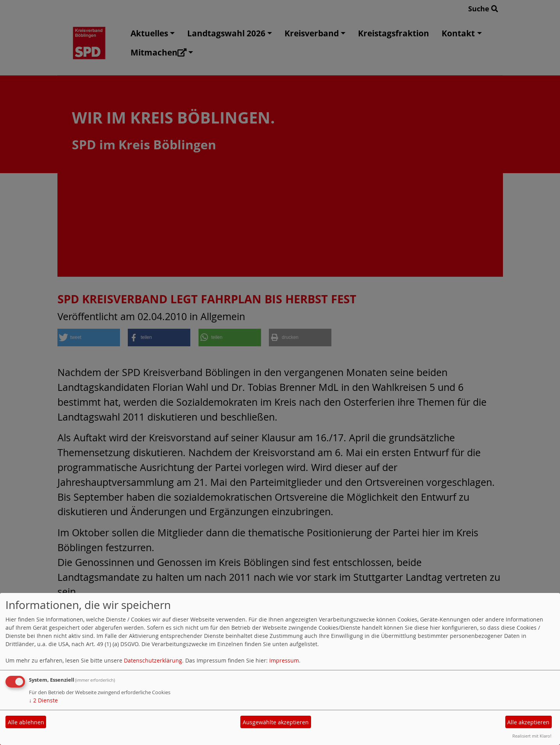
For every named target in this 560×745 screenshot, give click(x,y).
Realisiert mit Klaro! (532, 736)
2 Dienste (43, 700)
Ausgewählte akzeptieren (276, 722)
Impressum (284, 660)
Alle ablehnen (26, 722)
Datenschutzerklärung (153, 660)
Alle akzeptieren (528, 722)
